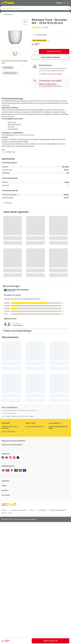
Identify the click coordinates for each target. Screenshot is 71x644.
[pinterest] (14, 458)
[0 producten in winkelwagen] (68, 3)
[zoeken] (68, 8)
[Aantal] (35, 52)
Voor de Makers (10, 407)
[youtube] (7, 458)
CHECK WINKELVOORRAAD (50, 57)
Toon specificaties (39, 35)
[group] (12, 427)
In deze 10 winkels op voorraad (50, 74)
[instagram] (10, 458)
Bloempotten (8, 68)
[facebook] (3, 458)
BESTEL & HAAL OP (54, 51)
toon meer (7, 203)
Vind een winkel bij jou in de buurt (58, 427)
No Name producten (10, 73)
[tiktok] (18, 458)
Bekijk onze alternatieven (48, 84)
